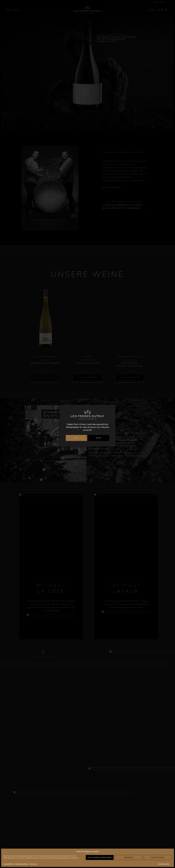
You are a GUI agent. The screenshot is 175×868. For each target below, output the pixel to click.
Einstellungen (158, 858)
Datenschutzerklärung (22, 864)
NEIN (99, 438)
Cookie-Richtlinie (9, 864)
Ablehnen (129, 858)
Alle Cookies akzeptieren (100, 858)
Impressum (33, 864)
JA (76, 438)
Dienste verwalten (164, 864)
